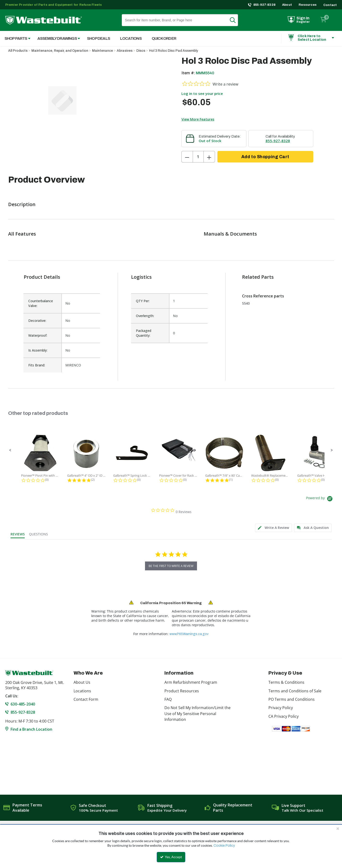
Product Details (42, 277)
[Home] (43, 20)
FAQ (168, 699)
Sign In (303, 18)
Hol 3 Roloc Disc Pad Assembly (174, 51)
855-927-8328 (264, 5)
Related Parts (258, 277)
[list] (169, 330)
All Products (18, 51)
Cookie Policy (224, 846)
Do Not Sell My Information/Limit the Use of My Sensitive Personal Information (197, 714)
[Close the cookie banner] (338, 828)
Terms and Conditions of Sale (295, 691)
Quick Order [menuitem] (164, 38)
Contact (330, 5)
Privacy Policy (281, 708)
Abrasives (125, 51)
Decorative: (37, 321)
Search (236, 20)
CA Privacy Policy (284, 716)
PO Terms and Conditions (292, 699)
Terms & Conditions (286, 682)
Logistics (141, 277)
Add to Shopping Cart (265, 157)
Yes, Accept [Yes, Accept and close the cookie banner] (171, 857)
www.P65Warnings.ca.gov (189, 634)
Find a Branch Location (31, 729)
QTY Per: (143, 301)
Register (303, 22)
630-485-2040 (23, 704)
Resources (308, 5)
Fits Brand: (37, 365)
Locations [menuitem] (131, 38)
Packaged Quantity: (144, 333)
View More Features (198, 119)
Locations (82, 691)
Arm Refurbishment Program (191, 682)
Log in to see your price (202, 93)
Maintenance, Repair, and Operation (60, 51)
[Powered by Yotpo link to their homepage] (320, 499)
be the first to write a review (171, 566)
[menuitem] (56, 38)
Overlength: (145, 316)
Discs (141, 51)
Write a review (225, 84)
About (287, 5)
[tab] (273, 528)
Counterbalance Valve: (41, 303)
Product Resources (182, 691)
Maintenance (102, 51)
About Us (82, 682)
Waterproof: (38, 335)
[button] (10, 450)
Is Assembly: (38, 350)
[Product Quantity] (198, 157)
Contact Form (86, 699)
